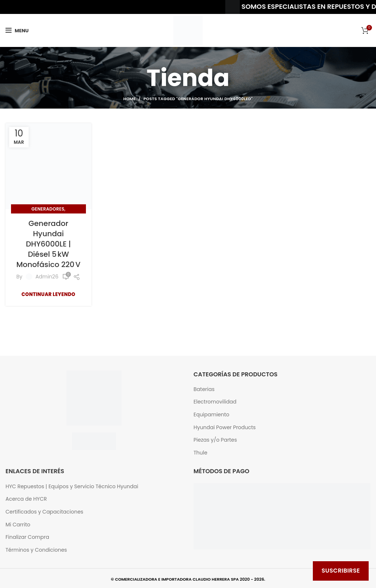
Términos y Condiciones (36, 550)
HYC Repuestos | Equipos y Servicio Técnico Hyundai (72, 487)
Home (129, 99)
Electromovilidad (215, 402)
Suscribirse (341, 571)
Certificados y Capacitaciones (44, 512)
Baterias (204, 389)
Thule (200, 453)
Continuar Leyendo (48, 294)
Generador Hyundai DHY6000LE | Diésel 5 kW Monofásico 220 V (48, 244)
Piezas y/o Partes (215, 440)
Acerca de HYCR (26, 499)
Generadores (48, 209)
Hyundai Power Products (225, 428)
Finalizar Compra (27, 537)
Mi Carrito (18, 525)
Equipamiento (211, 415)
